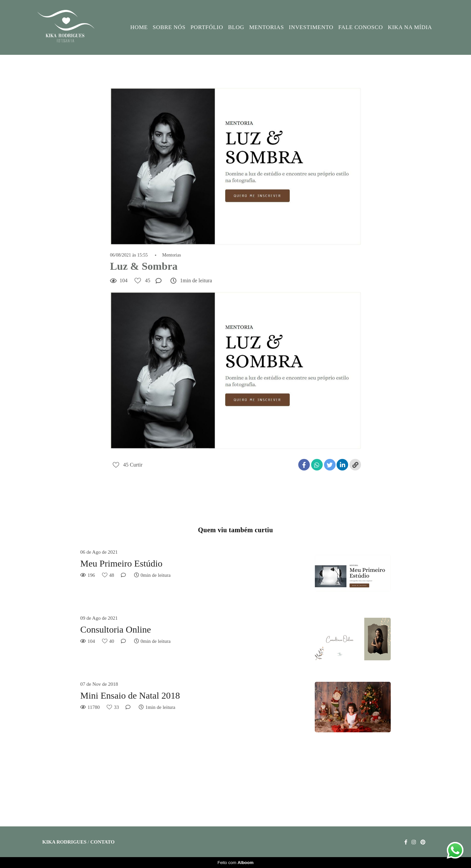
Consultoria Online (116, 629)
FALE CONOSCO (361, 27)
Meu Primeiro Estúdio (121, 563)
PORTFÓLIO (207, 27)
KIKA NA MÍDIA (410, 27)
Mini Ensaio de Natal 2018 (130, 695)
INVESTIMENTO (311, 27)
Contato (102, 842)
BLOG (236, 27)
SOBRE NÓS (169, 27)
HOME (139, 27)
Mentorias (172, 255)
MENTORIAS (266, 27)
